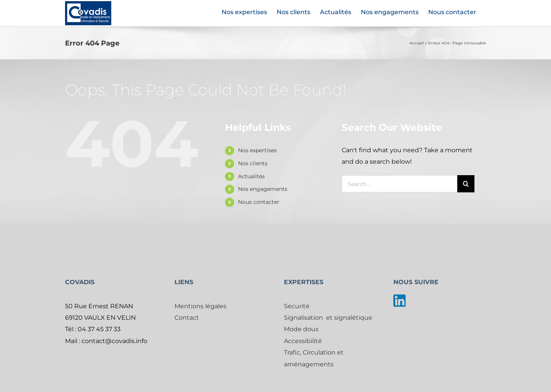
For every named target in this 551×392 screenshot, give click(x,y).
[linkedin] (399, 297)
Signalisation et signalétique (328, 318)
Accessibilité (303, 341)
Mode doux (301, 329)
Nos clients (253, 163)
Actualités (251, 176)
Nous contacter (259, 202)
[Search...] (399, 184)
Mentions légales (201, 306)
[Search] (466, 184)
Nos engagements (263, 189)
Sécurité (297, 306)
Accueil (417, 43)
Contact (187, 318)
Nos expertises (257, 150)
